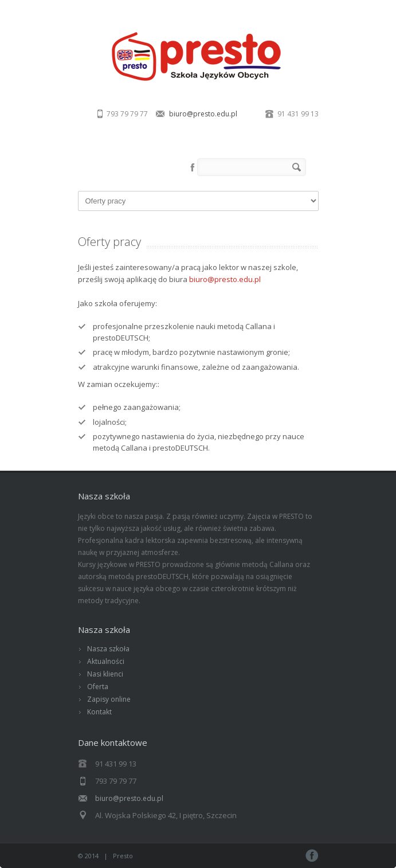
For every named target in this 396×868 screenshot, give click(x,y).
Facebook (193, 167)
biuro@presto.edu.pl (203, 114)
